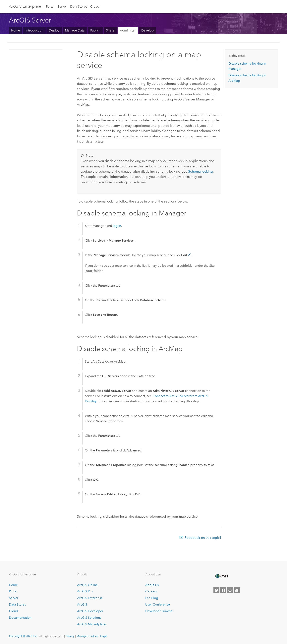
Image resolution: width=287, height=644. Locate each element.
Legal (104, 636)
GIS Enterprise (25, 6)
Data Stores (79, 6)
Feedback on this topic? (203, 538)
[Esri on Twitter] (216, 590)
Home (16, 30)
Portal (50, 6)
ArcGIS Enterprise (90, 598)
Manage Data (75, 30)
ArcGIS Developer (90, 611)
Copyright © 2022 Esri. (24, 636)
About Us (152, 585)
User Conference (158, 604)
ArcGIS (82, 604)
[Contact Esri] (237, 590)
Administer (128, 30)
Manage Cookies (87, 636)
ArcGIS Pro (85, 591)
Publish (95, 30)
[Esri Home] (222, 576)
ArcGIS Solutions (89, 618)
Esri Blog (152, 598)
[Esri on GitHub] (230, 590)
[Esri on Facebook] (223, 590)
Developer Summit (159, 611)
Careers (151, 591)
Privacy (70, 636)
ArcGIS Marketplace (92, 624)
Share (110, 30)
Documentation (20, 618)
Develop (147, 30)
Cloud (95, 6)
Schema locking (201, 171)
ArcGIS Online (87, 585)
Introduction (34, 30)
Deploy (54, 30)
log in (117, 226)
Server (62, 6)
